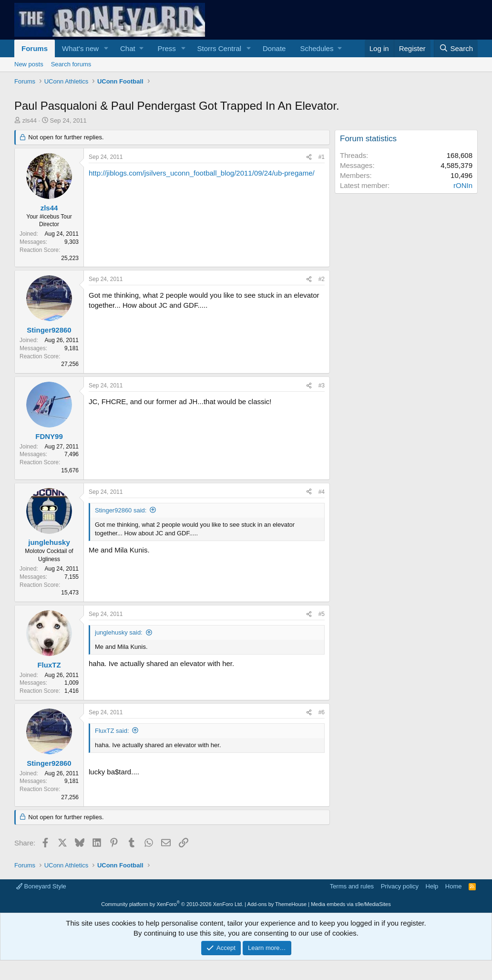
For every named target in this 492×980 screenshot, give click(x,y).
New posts (29, 64)
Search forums (71, 64)
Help (432, 886)
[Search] (456, 48)
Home (454, 886)
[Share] (309, 157)
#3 (322, 386)
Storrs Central (220, 48)
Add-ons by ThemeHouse (277, 904)
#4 (322, 492)
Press (166, 48)
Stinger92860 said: (121, 510)
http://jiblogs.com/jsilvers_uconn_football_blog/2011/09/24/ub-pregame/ (202, 173)
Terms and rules (352, 886)
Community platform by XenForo (172, 904)
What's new (80, 48)
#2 (322, 279)
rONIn (463, 185)
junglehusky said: (119, 632)
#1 (322, 157)
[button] (106, 48)
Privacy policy (400, 886)
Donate (274, 48)
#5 (322, 614)
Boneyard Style (41, 886)
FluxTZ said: (112, 731)
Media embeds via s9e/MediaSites (351, 904)
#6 (322, 712)
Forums (35, 48)
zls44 (30, 120)
